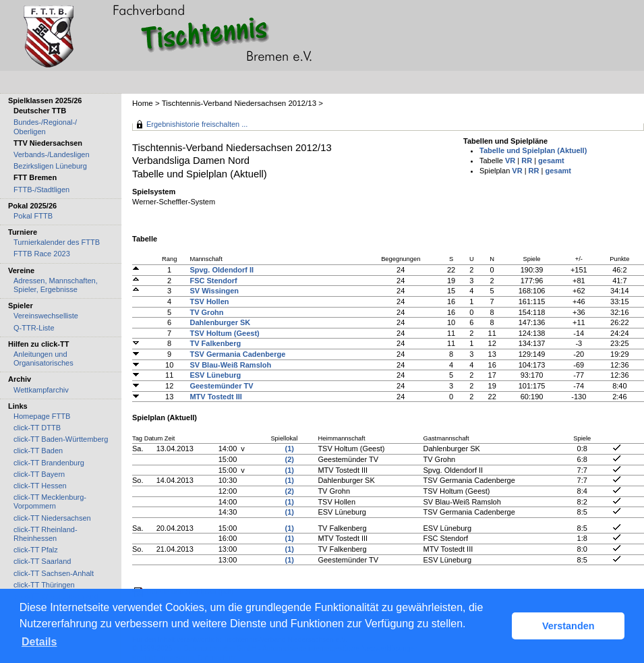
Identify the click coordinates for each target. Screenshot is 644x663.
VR (510, 161)
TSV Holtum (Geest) (224, 333)
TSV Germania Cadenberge (237, 354)
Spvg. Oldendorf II (222, 270)
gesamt (551, 161)
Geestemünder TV (221, 386)
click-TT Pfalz (36, 550)
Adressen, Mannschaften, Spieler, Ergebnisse (56, 285)
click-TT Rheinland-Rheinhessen (46, 534)
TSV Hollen (209, 301)
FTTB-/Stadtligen (41, 190)
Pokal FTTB (33, 216)
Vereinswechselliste (46, 316)
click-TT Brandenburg (49, 463)
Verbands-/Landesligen (52, 154)
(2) (290, 459)
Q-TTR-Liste (34, 328)
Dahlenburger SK (220, 322)
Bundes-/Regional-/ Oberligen (45, 126)
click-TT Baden (38, 451)
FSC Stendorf (213, 281)
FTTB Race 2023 (42, 254)
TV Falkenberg (215, 343)
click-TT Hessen (40, 486)
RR (527, 161)
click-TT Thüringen (44, 585)
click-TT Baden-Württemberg (61, 439)
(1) (290, 449)
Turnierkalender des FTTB (57, 242)
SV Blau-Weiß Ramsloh (230, 365)
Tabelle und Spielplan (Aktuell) (533, 150)
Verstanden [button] (568, 626)
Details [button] (39, 642)
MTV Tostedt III (215, 397)
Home (143, 103)
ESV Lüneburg (215, 375)
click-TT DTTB (37, 428)
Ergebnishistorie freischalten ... (197, 124)
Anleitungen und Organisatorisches (43, 358)
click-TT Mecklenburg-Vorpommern (50, 501)
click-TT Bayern (39, 474)
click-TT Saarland (42, 561)
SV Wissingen (214, 291)
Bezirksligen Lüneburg (50, 166)
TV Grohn (206, 312)
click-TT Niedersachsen (52, 518)
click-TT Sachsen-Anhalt (54, 573)
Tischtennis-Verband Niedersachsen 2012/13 (240, 103)
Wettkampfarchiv (41, 390)
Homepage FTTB (42, 416)
